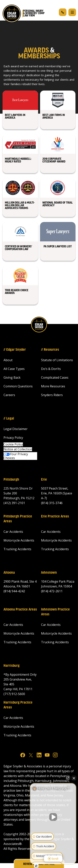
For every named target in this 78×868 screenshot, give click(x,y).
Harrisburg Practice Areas (18, 705)
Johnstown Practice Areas (55, 612)
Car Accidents (13, 532)
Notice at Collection (18, 449)
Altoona (9, 573)
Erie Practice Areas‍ (55, 516)
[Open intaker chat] (36, 866)
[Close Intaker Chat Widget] (74, 778)
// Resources (50, 350)
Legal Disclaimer (16, 429)
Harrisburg (12, 666)
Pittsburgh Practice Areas (18, 519)
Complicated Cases (55, 377)
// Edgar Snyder (15, 350)
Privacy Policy (13, 438)
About (8, 360)
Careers (9, 395)
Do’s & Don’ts (51, 369)
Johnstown (49, 573)
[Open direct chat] (68, 778)
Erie (44, 480)
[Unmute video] (53, 817)
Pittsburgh (11, 480)
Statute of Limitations (57, 360)
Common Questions (18, 386)
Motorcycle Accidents (19, 540)
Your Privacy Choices (16, 456)
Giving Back (12, 377)
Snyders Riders (52, 395)
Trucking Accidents (17, 549)
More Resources (53, 386)
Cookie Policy (13, 444)
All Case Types (14, 369)
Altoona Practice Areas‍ (20, 610)
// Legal (9, 419)
